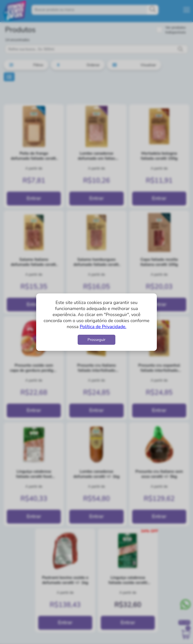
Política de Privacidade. (103, 327)
